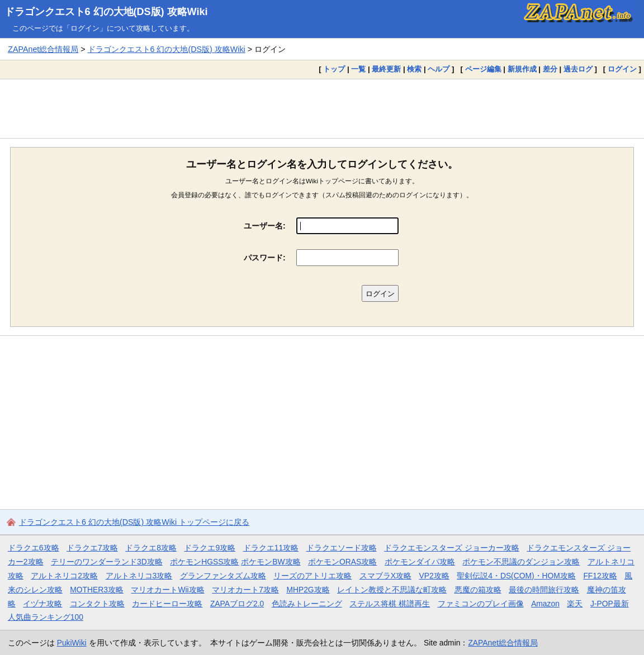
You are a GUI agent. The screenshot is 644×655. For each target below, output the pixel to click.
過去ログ (578, 69)
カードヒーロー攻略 (167, 604)
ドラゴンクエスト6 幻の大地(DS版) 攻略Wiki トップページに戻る (134, 522)
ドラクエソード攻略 (342, 548)
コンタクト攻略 (97, 604)
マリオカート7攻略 (245, 590)
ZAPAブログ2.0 (237, 604)
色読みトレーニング (307, 604)
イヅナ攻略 (42, 604)
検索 (414, 69)
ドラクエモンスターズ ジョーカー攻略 (452, 548)
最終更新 (386, 69)
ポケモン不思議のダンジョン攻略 (521, 562)
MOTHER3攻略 (97, 590)
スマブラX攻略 (385, 576)
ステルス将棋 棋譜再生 (390, 604)
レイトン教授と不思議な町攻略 (392, 590)
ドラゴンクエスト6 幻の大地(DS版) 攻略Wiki (106, 12)
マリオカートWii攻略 (167, 590)
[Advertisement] (322, 108)
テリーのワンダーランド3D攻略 (107, 562)
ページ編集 (483, 69)
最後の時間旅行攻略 (544, 590)
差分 (550, 69)
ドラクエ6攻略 (34, 548)
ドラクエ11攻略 (271, 548)
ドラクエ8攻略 (151, 548)
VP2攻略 (434, 576)
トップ (334, 69)
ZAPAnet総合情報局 (43, 49)
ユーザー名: (265, 226)
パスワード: (265, 258)
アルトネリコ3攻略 (139, 576)
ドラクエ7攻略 (92, 548)
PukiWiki (72, 643)
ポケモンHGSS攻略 (204, 562)
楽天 (575, 604)
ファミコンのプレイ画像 (481, 604)
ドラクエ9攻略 (210, 548)
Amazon (545, 604)
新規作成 (522, 69)
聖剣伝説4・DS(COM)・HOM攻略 (516, 576)
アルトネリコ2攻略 (64, 576)
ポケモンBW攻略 (271, 562)
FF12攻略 (600, 576)
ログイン (622, 69)
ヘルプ (439, 69)
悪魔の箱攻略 (478, 590)
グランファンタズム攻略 (223, 576)
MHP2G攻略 (308, 590)
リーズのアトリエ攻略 (312, 576)
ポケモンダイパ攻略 (420, 562)
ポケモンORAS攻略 (342, 562)
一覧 (358, 69)
